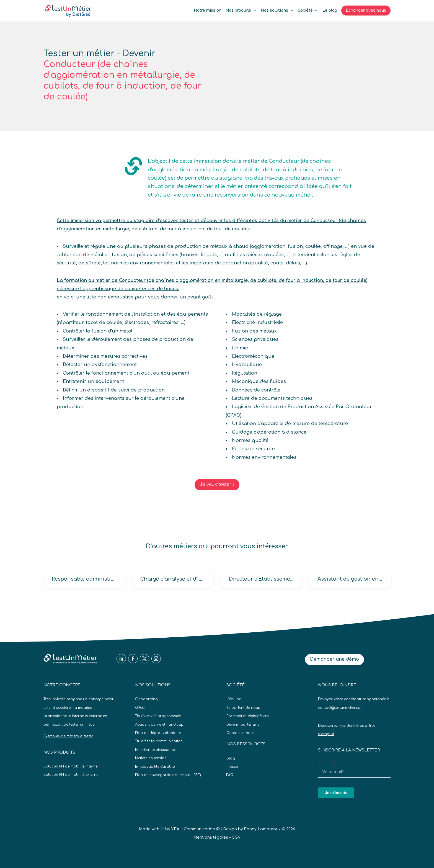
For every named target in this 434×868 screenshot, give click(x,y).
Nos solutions (274, 11)
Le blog (330, 11)
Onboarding (146, 699)
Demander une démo (334, 659)
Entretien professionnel (155, 750)
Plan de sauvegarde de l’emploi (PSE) (168, 775)
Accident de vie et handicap (159, 725)
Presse (232, 767)
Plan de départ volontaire (158, 733)
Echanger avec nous (366, 10)
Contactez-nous (241, 733)
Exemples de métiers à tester (68, 736)
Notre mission (208, 11)
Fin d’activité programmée (158, 716)
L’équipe (234, 699)
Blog (231, 758)
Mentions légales (211, 837)
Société (305, 11)
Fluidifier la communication (159, 741)
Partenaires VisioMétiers (248, 716)
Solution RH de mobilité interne (70, 766)
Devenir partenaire (243, 725)
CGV (236, 837)
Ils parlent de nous (243, 708)
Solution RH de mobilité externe (71, 775)
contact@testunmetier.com (341, 708)
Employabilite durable (155, 767)
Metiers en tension (151, 758)
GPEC (140, 708)
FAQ (230, 775)
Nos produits (238, 11)
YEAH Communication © (195, 829)
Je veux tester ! (217, 485)
